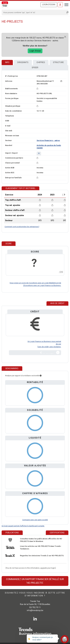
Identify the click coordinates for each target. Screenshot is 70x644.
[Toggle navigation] (66, 4)
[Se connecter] (60, 5)
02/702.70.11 (35, 607)
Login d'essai (49, 5)
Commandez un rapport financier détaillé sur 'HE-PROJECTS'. (35, 581)
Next (64, 195)
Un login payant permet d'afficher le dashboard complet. (23, 526)
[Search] (34, 12)
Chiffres (41, 62)
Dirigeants (23, 62)
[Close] (65, 37)
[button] (39, 154)
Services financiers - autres (48, 140)
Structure (58, 62)
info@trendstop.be (35, 610)
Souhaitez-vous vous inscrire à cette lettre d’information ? (35, 594)
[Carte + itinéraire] (61, 81)
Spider (35, 68)
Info (7, 62)
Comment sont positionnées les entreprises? (22, 227)
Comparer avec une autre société (35, 520)
